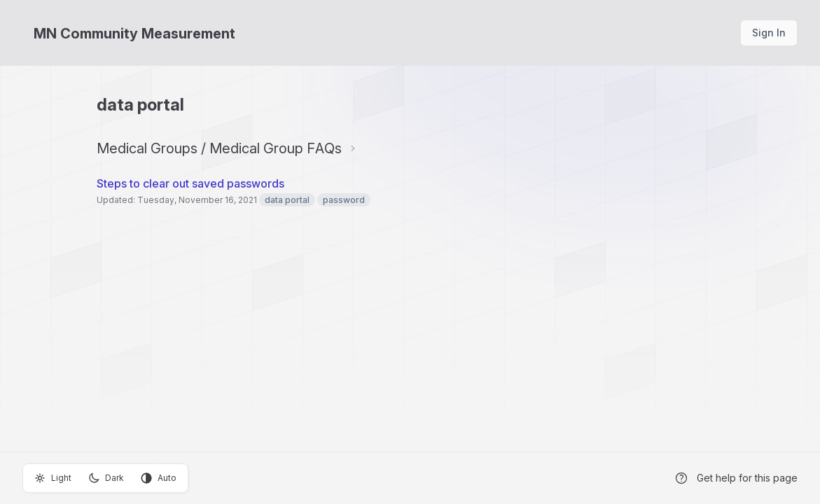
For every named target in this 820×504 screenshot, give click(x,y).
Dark (106, 478)
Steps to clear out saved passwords (190, 183)
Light (53, 478)
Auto (159, 478)
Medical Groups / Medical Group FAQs (219, 148)
